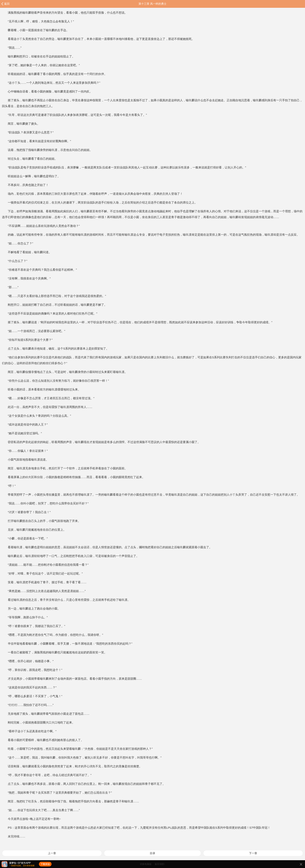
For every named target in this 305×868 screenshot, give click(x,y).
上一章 (52, 853)
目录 (152, 853)
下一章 (253, 853)
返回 (7, 4)
